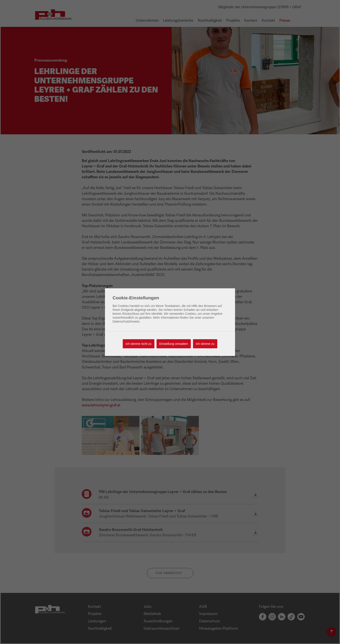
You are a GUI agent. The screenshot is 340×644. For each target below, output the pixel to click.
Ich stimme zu (205, 344)
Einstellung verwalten (174, 344)
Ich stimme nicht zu (139, 344)
